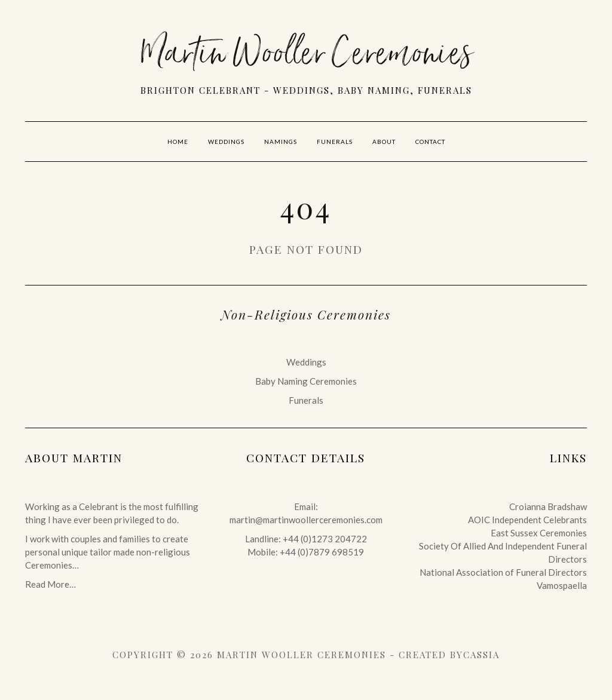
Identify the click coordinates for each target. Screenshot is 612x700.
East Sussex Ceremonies (539, 533)
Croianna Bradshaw (548, 506)
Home (178, 142)
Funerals (335, 142)
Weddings (226, 142)
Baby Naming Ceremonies (306, 381)
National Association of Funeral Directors (503, 572)
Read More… (51, 584)
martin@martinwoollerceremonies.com (306, 520)
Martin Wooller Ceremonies (306, 56)
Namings (281, 142)
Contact (430, 142)
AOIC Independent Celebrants (527, 520)
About (384, 142)
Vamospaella (562, 585)
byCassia (475, 655)
